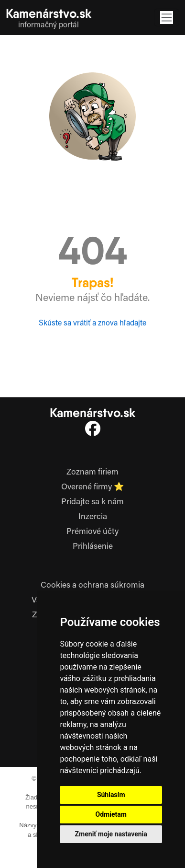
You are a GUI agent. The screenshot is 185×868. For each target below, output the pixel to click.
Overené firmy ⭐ (93, 487)
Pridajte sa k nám (92, 502)
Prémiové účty (92, 532)
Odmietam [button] (111, 814)
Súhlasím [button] (111, 795)
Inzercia (93, 517)
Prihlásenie (93, 547)
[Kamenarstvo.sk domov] (49, 17)
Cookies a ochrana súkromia (92, 586)
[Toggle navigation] (167, 17)
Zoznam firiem (92, 473)
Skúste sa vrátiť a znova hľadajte (92, 324)
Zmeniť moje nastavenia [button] (111, 834)
